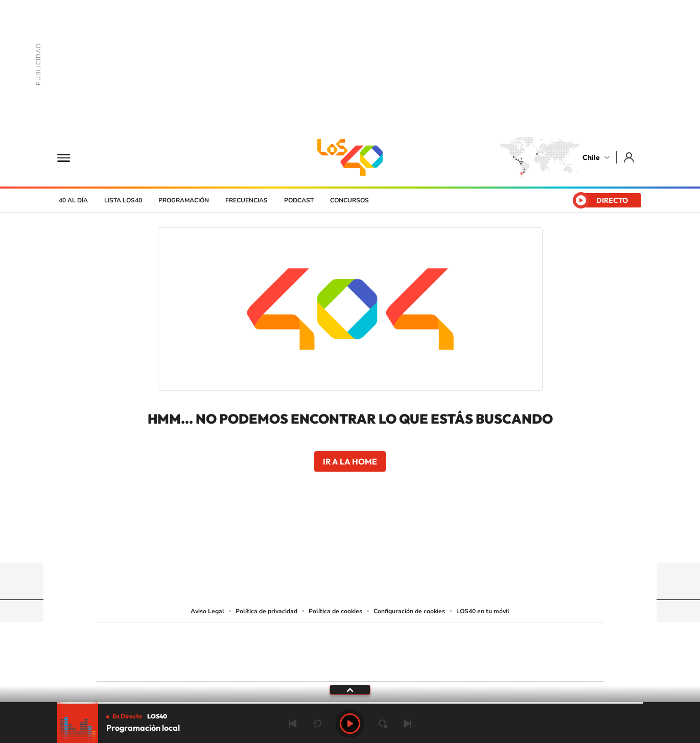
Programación (184, 200)
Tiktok (289, 543)
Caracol (532, 637)
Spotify (391, 543)
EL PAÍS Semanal (448, 650)
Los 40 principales (282, 637)
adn (494, 637)
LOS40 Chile (350, 157)
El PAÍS (233, 637)
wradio (333, 650)
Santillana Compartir (384, 637)
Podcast (299, 200)
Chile (591, 157)
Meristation (508, 665)
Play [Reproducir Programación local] (350, 724)
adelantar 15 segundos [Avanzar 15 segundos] (383, 724)
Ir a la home (350, 461)
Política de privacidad (266, 611)
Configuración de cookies (409, 611)
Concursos (349, 200)
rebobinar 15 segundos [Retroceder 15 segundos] (317, 724)
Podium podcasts (328, 665)
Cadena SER (428, 637)
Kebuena (523, 650)
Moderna (277, 665)
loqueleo (459, 665)
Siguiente (407, 724)
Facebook (370, 543)
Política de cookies (335, 611)
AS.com (461, 637)
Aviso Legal (207, 611)
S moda (414, 665)
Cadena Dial (411, 650)
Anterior (293, 724)
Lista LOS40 (123, 200)
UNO (304, 650)
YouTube (330, 543)
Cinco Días (372, 650)
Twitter (350, 543)
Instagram (309, 543)
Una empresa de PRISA (143, 645)
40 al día (73, 200)
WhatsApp (411, 543)
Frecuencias (247, 200)
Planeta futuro (486, 650)
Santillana (330, 637)
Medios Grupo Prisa (142, 670)
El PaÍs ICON (371, 665)
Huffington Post (247, 650)
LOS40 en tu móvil (483, 611)
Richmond (227, 665)
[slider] (350, 703)
